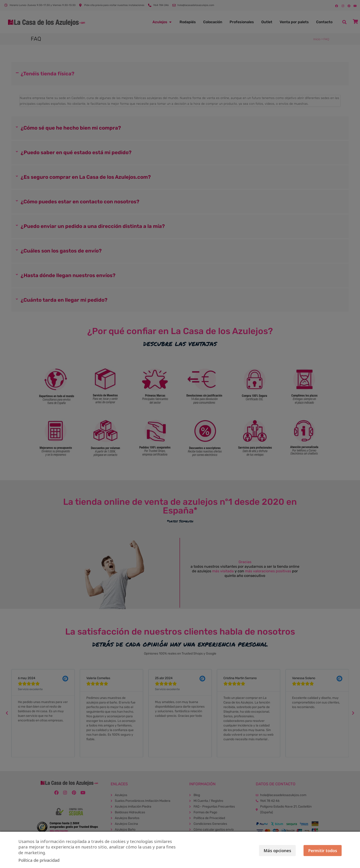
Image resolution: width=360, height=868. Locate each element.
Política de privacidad (39, 860)
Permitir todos (323, 851)
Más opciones (269, 851)
